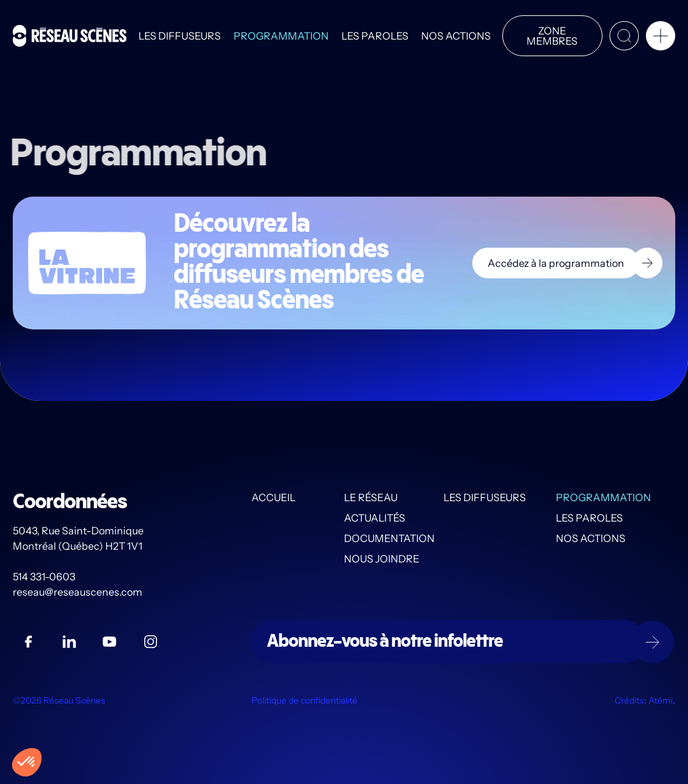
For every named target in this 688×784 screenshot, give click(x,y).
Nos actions (456, 36)
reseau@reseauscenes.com (79, 592)
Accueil (273, 498)
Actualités (375, 518)
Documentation (389, 539)
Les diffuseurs (180, 36)
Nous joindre (382, 559)
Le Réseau (371, 498)
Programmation (281, 36)
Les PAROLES (375, 36)
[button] (661, 38)
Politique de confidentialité (304, 701)
